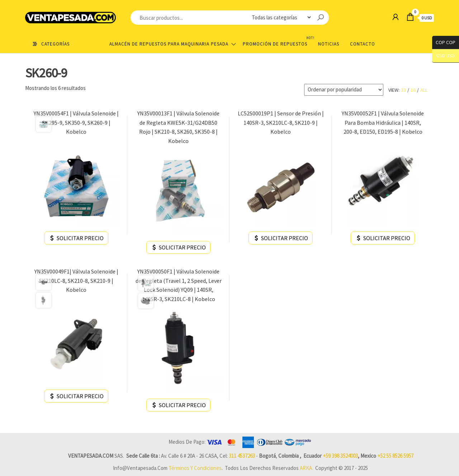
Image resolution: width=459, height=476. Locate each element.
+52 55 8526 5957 (395, 456)
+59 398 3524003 (340, 456)
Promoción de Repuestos (278, 41)
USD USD (446, 56)
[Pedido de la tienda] (344, 90)
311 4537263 (242, 456)
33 (403, 90)
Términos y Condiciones (195, 468)
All (424, 90)
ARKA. (306, 468)
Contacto (363, 44)
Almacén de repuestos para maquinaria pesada (169, 44)
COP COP (444, 42)
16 (413, 90)
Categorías (55, 44)
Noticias (329, 44)
